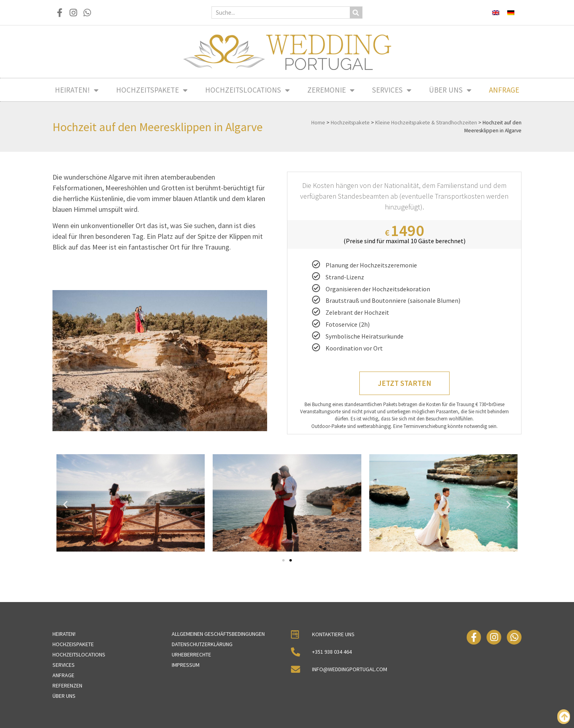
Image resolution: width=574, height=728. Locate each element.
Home (318, 123)
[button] (65, 504)
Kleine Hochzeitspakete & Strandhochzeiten (426, 123)
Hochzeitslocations (247, 90)
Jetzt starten (404, 383)
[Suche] (356, 13)
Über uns (450, 90)
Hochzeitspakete (152, 90)
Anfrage (504, 90)
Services (392, 90)
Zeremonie (331, 90)
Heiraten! (77, 90)
